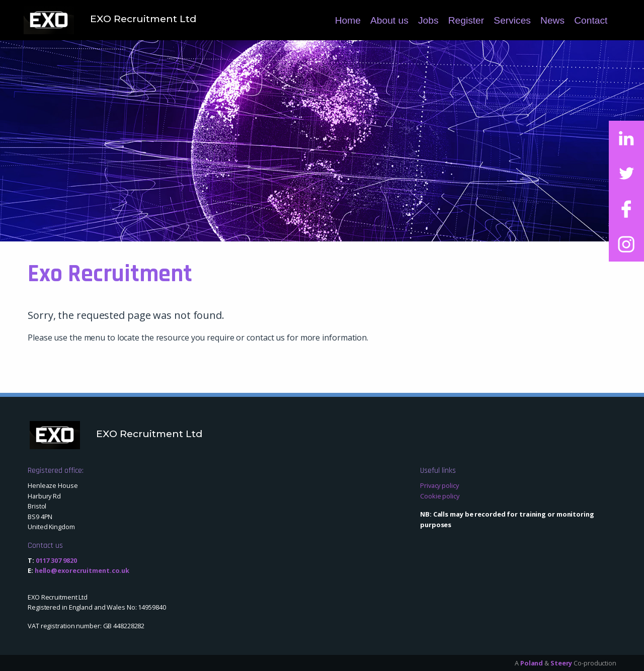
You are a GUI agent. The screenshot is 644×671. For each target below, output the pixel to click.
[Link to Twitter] (626, 174)
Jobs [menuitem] (428, 20)
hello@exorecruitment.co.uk (82, 570)
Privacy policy (439, 485)
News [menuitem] (552, 20)
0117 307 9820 (56, 560)
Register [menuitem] (466, 20)
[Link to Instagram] (626, 244)
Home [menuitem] (348, 20)
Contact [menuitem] (591, 20)
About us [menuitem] (389, 20)
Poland (532, 663)
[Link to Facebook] (626, 209)
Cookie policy (440, 496)
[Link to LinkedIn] (626, 138)
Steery (561, 663)
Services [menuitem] (512, 20)
